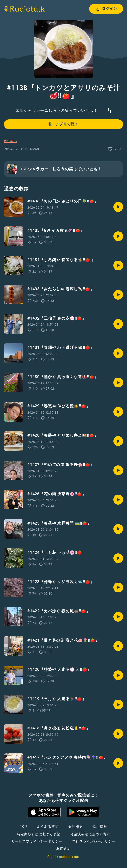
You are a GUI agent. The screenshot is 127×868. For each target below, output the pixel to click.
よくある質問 (48, 827)
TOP (23, 827)
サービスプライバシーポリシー (37, 841)
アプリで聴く (63, 124)
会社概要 (75, 827)
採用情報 (100, 827)
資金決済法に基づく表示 (90, 834)
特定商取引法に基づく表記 (39, 834)
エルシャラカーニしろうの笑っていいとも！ (57, 110)
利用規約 (63, 849)
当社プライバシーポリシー (94, 841)
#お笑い (11, 141)
